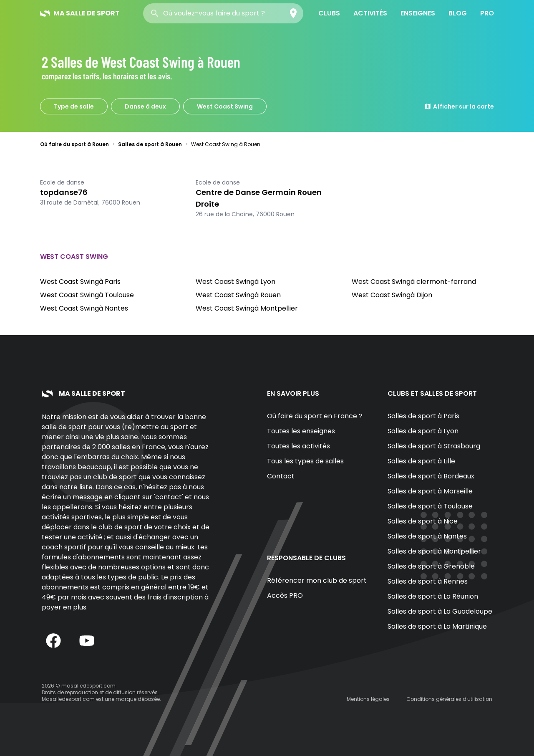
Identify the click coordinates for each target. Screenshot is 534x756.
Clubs (329, 13)
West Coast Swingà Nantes (84, 308)
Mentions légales (368, 699)
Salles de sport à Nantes (427, 536)
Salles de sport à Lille (421, 461)
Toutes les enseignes (301, 431)
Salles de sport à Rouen (150, 144)
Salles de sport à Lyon (423, 431)
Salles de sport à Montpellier (434, 551)
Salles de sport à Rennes (428, 581)
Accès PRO (285, 595)
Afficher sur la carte (459, 106)
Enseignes (418, 13)
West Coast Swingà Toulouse (87, 295)
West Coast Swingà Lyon (236, 282)
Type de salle (74, 106)
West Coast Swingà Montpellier (247, 308)
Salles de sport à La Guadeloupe (440, 611)
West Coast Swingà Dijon (392, 295)
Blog (458, 13)
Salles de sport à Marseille (430, 491)
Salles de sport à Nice (423, 521)
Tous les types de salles (305, 461)
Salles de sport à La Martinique (437, 626)
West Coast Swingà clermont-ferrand (414, 282)
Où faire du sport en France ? (315, 416)
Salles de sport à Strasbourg (434, 446)
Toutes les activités (298, 446)
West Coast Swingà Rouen (238, 295)
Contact (281, 476)
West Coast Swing (225, 106)
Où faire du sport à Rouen (74, 144)
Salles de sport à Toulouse (430, 506)
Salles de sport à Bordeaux (431, 476)
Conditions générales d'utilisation (449, 699)
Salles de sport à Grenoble (431, 566)
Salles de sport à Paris (423, 416)
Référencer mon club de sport (317, 580)
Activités (370, 13)
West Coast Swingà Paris (80, 282)
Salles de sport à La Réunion (433, 596)
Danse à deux (145, 106)
